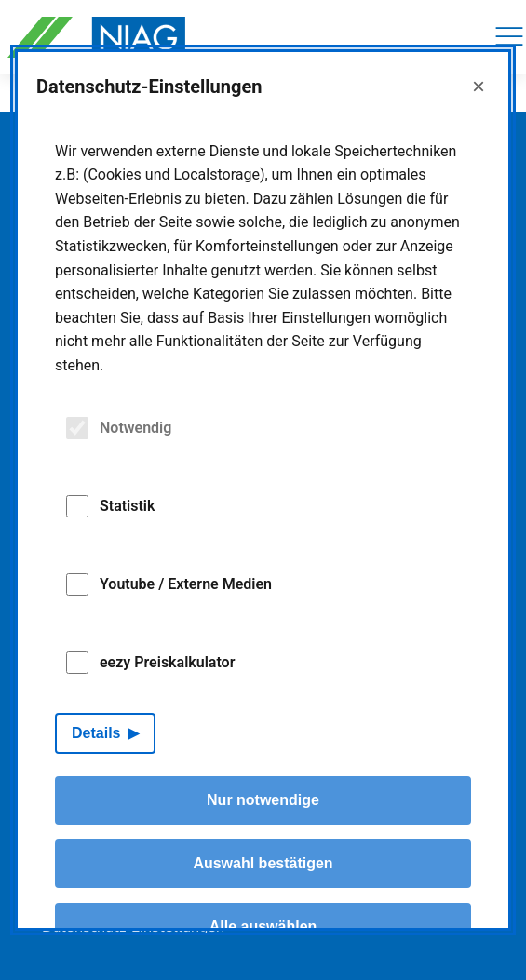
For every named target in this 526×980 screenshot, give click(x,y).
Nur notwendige (263, 800)
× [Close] (479, 86)
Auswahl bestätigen (263, 863)
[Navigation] (509, 37)
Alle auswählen (263, 926)
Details (96, 733)
